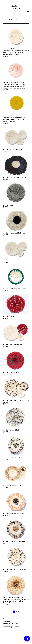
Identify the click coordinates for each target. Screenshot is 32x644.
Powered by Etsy (8, 640)
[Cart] (27, 639)
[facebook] (3, 631)
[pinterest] (6, 631)
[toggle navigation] (28, 11)
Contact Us (6, 634)
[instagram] (8, 631)
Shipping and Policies (10, 636)
